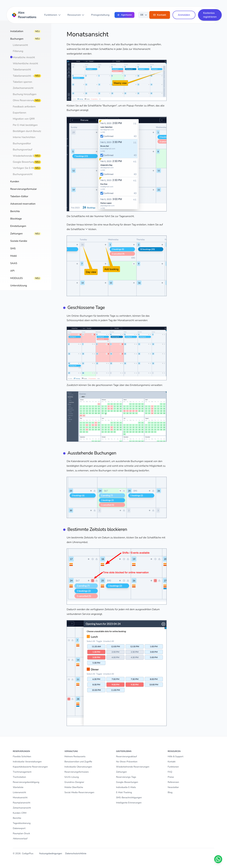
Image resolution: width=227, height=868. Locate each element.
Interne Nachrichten (24, 137)
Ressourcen (76, 15)
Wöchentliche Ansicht (25, 63)
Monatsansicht (20, 798)
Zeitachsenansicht (23, 88)
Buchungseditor (22, 143)
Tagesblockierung (22, 823)
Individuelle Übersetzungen (78, 767)
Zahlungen (122, 772)
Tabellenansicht (22, 70)
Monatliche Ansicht (24, 57)
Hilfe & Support (176, 756)
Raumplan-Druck (21, 833)
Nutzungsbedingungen (51, 853)
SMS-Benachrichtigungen (129, 798)
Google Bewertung (24, 162)
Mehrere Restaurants (75, 756)
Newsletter (173, 787)
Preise (171, 777)
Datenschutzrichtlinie (76, 853)
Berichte (17, 818)
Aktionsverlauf (20, 839)
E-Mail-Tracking (124, 792)
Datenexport (19, 828)
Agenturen (124, 15)
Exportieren (19, 113)
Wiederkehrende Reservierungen (133, 767)
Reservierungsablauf (127, 756)
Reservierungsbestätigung (26, 782)
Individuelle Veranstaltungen (27, 762)
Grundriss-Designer (74, 782)
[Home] (25, 15)
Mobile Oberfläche (74, 787)
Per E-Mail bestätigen (25, 125)
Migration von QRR (24, 119)
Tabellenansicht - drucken (28, 76)
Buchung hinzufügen (25, 94)
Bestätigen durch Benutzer (28, 131)
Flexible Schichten (22, 756)
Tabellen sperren (22, 82)
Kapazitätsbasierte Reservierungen (30, 767)
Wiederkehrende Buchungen (29, 156)
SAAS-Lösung (72, 777)
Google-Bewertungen (127, 782)
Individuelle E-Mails (126, 787)
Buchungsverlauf (23, 150)
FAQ (170, 772)
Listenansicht (20, 45)
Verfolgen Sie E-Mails (25, 168)
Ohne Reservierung (24, 100)
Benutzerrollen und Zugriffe (78, 762)
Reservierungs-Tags (126, 777)
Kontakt (172, 762)
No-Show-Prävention (127, 762)
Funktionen (53, 15)
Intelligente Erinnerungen (129, 803)
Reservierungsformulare (76, 772)
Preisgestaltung (100, 15)
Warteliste (18, 787)
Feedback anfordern (24, 107)
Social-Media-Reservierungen (79, 792)
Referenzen (173, 782)
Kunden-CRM (20, 813)
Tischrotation (19, 777)
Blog (170, 792)
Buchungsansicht (23, 174)
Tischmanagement (22, 772)
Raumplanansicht (22, 803)
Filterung (18, 51)
